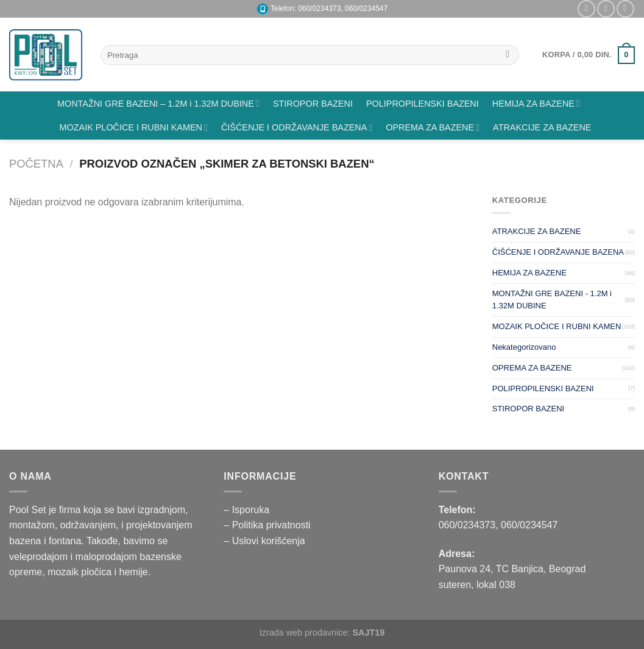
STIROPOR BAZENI (313, 104)
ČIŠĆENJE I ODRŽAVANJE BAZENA (297, 128)
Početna (36, 164)
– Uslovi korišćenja (264, 541)
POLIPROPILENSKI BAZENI (423, 104)
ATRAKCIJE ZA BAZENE (542, 127)
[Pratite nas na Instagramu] (586, 9)
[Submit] (508, 55)
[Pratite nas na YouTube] (625, 9)
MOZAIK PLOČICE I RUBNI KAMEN (134, 128)
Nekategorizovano (524, 347)
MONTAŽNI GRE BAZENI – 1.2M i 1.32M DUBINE (158, 103)
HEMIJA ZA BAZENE (536, 103)
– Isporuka (246, 510)
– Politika (245, 525)
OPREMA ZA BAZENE (433, 128)
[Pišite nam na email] (606, 9)
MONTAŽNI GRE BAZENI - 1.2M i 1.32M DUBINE (552, 300)
